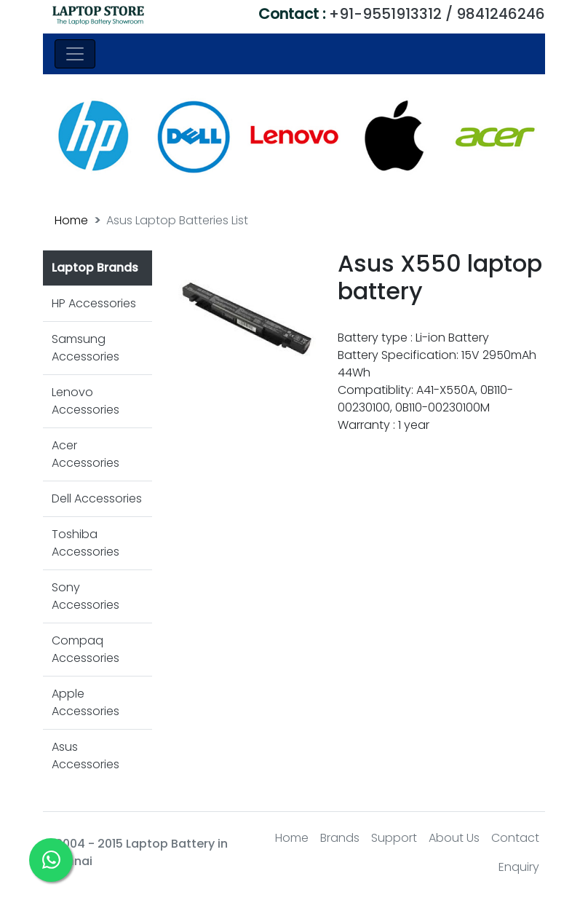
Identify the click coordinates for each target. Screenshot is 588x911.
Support (394, 838)
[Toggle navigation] (75, 54)
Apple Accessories (86, 702)
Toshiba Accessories (86, 543)
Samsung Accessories (86, 348)
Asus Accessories (86, 756)
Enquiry (519, 867)
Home (71, 220)
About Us (454, 838)
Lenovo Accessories (86, 401)
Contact (515, 838)
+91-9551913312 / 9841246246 (402, 14)
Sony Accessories (86, 596)
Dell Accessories (97, 498)
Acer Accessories (86, 454)
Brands (340, 838)
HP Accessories (94, 303)
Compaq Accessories (86, 649)
